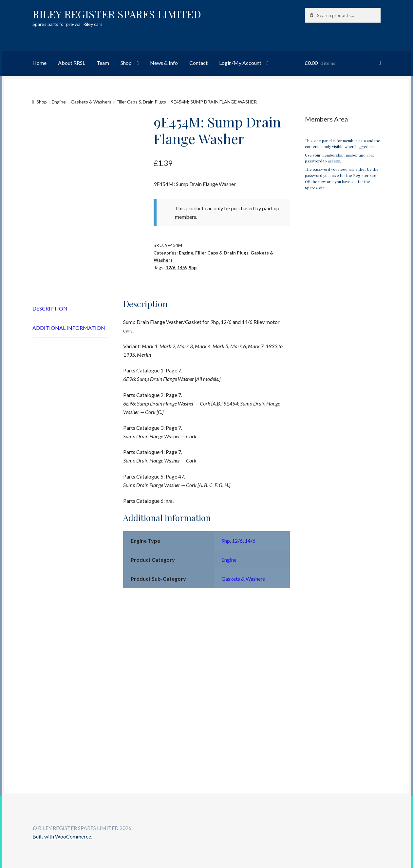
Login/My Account (240, 63)
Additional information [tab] (69, 328)
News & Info (164, 63)
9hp (193, 267)
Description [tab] (50, 308)
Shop (126, 63)
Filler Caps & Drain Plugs (141, 102)
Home (39, 63)
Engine (59, 102)
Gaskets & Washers (91, 102)
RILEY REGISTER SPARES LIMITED (117, 14)
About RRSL (72, 63)
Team (103, 63)
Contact (198, 63)
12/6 (170, 267)
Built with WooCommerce (62, 836)
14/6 (182, 267)
